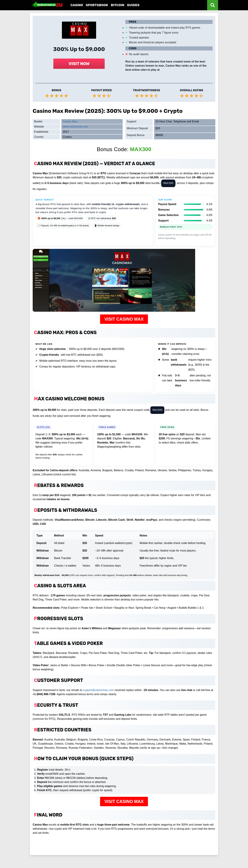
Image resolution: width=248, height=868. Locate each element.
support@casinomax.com (98, 690)
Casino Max (70, 121)
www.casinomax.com (76, 127)
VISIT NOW (79, 64)
